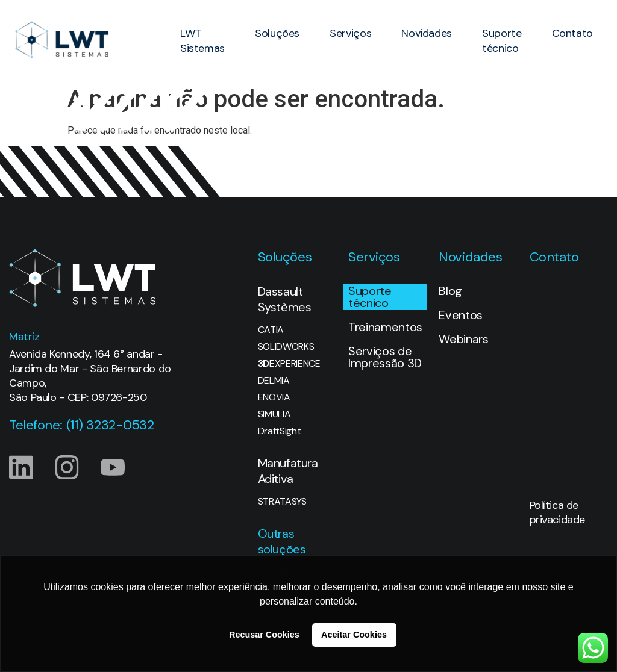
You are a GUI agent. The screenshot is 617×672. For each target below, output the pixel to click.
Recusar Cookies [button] (264, 635)
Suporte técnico (502, 41)
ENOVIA (274, 397)
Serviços (350, 33)
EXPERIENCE (289, 364)
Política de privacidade (557, 512)
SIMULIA (274, 414)
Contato (572, 33)
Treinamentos (385, 327)
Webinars (463, 339)
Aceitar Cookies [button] (354, 635)
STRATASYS (282, 502)
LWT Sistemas (202, 41)
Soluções (277, 33)
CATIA (271, 330)
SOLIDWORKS (286, 347)
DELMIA (274, 381)
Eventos (461, 315)
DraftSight (280, 431)
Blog (450, 291)
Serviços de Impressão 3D (385, 357)
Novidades (427, 33)
